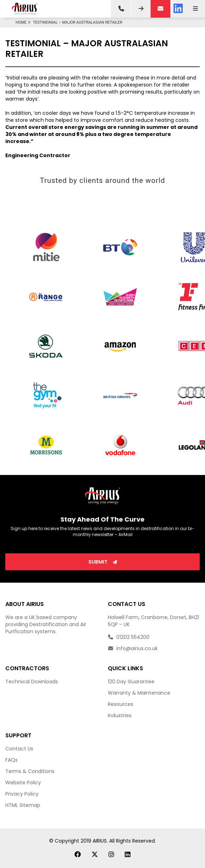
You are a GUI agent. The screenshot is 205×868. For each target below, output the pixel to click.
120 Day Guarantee (131, 682)
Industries (120, 715)
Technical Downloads (32, 682)
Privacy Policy (22, 794)
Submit (103, 562)
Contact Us (19, 749)
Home (24, 22)
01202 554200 (129, 637)
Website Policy (23, 783)
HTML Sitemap (23, 805)
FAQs (11, 760)
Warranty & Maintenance (139, 693)
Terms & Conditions (30, 771)
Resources (121, 704)
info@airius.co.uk (133, 648)
